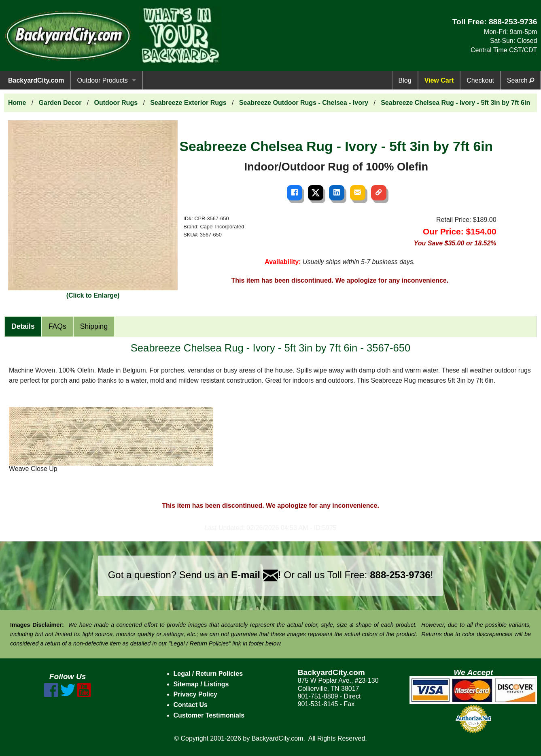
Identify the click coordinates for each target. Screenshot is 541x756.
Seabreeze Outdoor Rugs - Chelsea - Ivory (304, 103)
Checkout (480, 80)
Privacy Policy (196, 694)
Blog (405, 80)
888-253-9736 (513, 22)
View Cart (439, 80)
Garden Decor (60, 103)
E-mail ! (256, 575)
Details (23, 326)
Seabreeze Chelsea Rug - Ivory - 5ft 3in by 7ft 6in (455, 103)
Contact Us (191, 705)
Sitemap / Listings (201, 684)
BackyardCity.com (36, 80)
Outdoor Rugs (116, 103)
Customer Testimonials (209, 715)
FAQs (57, 326)
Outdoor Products (102, 80)
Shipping (94, 326)
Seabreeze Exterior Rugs (188, 103)
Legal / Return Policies (208, 674)
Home (17, 103)
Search (521, 80)
